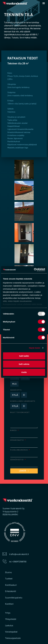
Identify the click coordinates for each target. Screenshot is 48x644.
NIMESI (14, 430)
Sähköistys (16, 390)
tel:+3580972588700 (18, 562)
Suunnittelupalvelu (14, 598)
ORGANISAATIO (17, 440)
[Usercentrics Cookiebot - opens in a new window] (34, 270)
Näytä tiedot (35, 348)
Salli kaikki (24, 356)
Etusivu (8, 572)
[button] (44, 3)
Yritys (8, 613)
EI (24, 395)
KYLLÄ (15, 395)
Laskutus (9, 625)
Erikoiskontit (11, 591)
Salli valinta (24, 364)
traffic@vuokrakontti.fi (19, 554)
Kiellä (24, 372)
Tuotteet (9, 579)
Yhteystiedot (11, 619)
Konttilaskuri (11, 585)
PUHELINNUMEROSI (20, 450)
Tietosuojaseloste (13, 638)
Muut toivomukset (20, 412)
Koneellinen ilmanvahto (23, 401)
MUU (14, 384)
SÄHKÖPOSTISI (17, 460)
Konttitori (9, 604)
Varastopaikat (11, 632)
